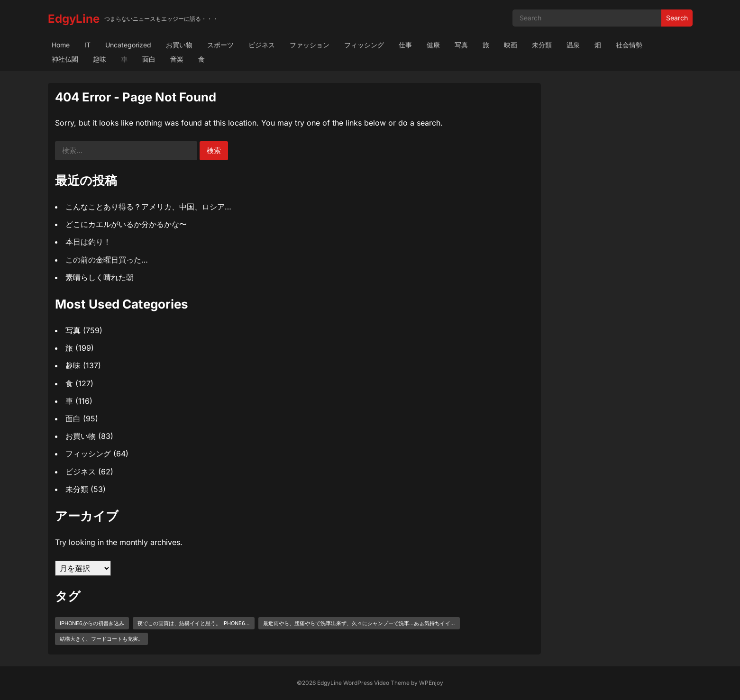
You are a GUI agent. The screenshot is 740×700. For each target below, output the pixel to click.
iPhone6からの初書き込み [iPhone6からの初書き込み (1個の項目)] (92, 623)
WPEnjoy (431, 683)
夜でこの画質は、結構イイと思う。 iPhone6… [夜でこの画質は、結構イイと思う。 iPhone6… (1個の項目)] (194, 623)
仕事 (405, 45)
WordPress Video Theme (376, 683)
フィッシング (364, 45)
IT (87, 45)
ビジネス (262, 45)
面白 (149, 59)
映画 (511, 45)
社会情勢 (629, 45)
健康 (433, 45)
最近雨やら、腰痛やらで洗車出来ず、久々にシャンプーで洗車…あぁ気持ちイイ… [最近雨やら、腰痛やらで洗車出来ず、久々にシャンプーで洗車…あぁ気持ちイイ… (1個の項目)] (359, 623)
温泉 (573, 45)
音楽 (177, 59)
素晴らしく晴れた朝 (100, 277)
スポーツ (220, 45)
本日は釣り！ (88, 242)
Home (61, 45)
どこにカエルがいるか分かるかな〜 (126, 224)
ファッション (310, 45)
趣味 (100, 59)
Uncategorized (128, 45)
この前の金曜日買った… (107, 260)
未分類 (542, 45)
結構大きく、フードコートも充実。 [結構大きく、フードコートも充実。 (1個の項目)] (101, 639)
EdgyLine (74, 19)
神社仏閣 (65, 59)
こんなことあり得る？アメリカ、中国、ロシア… (148, 207)
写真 (461, 45)
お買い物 (179, 45)
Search (677, 18)
